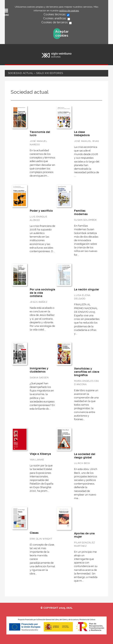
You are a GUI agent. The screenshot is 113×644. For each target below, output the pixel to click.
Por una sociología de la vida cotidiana (42, 293)
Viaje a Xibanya (40, 454)
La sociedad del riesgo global (85, 456)
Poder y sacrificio (41, 211)
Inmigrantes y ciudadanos (39, 370)
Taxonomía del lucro (40, 134)
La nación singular (87, 290)
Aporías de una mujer (84, 535)
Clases (34, 533)
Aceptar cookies (58, 34)
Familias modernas (81, 212)
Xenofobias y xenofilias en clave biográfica (87, 372)
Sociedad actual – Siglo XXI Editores (36, 73)
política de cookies (69, 11)
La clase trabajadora (82, 134)
